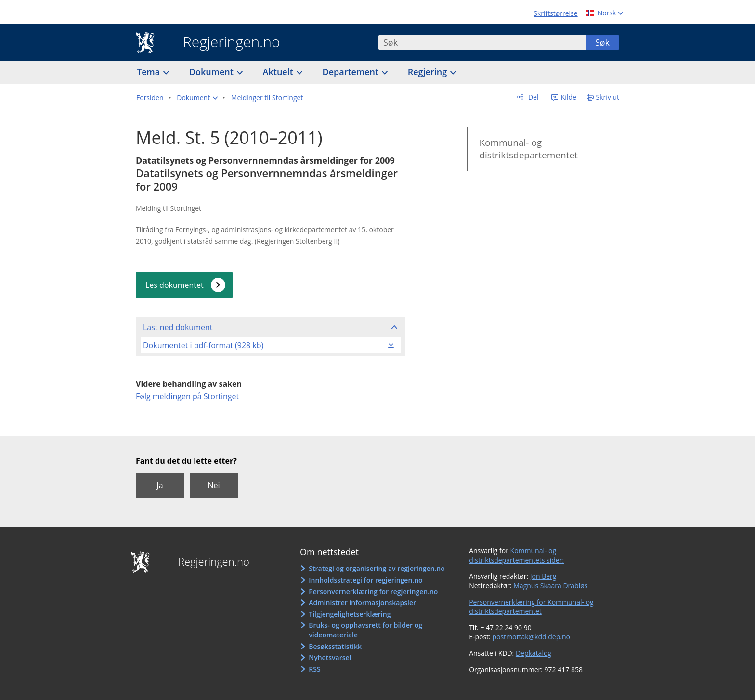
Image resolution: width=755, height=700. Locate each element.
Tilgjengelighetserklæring (350, 614)
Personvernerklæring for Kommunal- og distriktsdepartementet (531, 607)
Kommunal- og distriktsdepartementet (528, 149)
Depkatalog (534, 653)
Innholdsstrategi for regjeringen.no (365, 580)
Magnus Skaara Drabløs (550, 586)
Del (532, 97)
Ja (160, 485)
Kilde (568, 97)
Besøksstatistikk (335, 646)
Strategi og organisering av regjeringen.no (377, 568)
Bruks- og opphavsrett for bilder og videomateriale (365, 630)
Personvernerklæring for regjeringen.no (373, 591)
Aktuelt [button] (279, 72)
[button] (197, 98)
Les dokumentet (175, 285)
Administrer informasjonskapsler (362, 603)
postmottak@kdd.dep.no (531, 637)
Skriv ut (608, 97)
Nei (214, 485)
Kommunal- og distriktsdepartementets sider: (516, 555)
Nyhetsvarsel (330, 657)
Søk (602, 42)
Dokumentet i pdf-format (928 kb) (203, 345)
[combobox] (482, 42)
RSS (314, 669)
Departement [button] (352, 72)
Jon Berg (543, 576)
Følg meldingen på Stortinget (187, 396)
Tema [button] (150, 72)
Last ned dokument (178, 327)
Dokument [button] (213, 72)
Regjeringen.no (224, 43)
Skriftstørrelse (555, 13)
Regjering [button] (429, 72)
